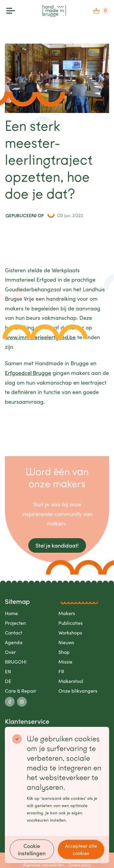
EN (8, 671)
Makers (67, 613)
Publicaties (71, 623)
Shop (64, 652)
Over (10, 652)
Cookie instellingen (32, 849)
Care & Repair (21, 691)
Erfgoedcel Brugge (28, 373)
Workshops (70, 633)
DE (8, 681)
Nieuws (66, 642)
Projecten (15, 623)
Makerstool (71, 681)
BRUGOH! (16, 662)
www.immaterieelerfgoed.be (40, 337)
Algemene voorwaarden (43, 865)
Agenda (14, 642)
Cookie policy (80, 865)
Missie (65, 662)
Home (11, 613)
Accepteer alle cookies (81, 849)
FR (61, 671)
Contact (14, 633)
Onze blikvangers (78, 691)
